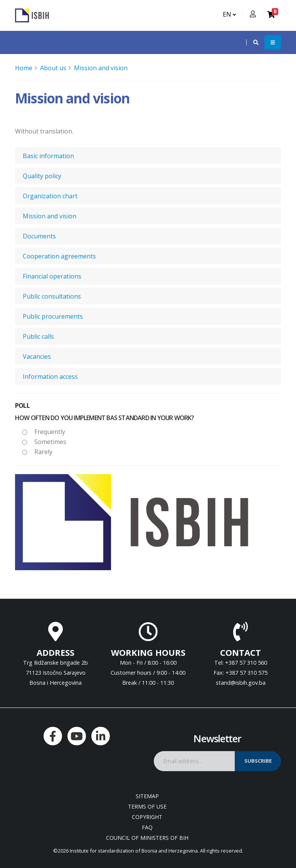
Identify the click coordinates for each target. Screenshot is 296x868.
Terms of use (147, 806)
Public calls (38, 336)
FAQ (147, 827)
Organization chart (50, 196)
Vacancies (37, 356)
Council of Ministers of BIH (147, 838)
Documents (39, 236)
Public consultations (52, 296)
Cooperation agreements (59, 256)
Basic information (48, 156)
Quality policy (42, 176)
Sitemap (147, 796)
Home (24, 68)
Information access (50, 377)
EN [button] (229, 14)
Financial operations (52, 276)
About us (53, 68)
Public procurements (53, 316)
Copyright (147, 817)
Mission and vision (101, 68)
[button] (252, 42)
